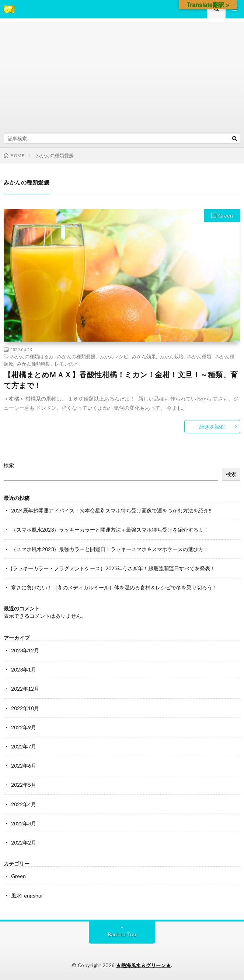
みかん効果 (144, 356)
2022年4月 (24, 804)
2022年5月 (24, 785)
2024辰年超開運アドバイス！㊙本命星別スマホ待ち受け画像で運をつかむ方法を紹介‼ (111, 510)
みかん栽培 (172, 356)
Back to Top (122, 934)
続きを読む (212, 426)
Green (226, 216)
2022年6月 (24, 766)
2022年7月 (24, 746)
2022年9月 (24, 727)
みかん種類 (199, 356)
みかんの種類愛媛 (76, 356)
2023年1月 (24, 669)
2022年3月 (24, 823)
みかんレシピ (114, 356)
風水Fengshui (27, 896)
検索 (9, 465)
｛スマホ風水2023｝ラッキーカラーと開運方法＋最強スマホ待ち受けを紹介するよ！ (110, 530)
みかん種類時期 (34, 364)
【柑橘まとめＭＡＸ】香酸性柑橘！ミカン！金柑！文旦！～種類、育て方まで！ (121, 380)
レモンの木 (67, 364)
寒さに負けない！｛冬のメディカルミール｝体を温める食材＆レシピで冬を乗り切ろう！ (114, 587)
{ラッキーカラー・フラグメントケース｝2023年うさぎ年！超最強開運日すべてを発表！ (113, 568)
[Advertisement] (122, 74)
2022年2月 (24, 842)
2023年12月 (25, 650)
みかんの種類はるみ (32, 356)
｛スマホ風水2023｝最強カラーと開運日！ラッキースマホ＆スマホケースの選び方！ (110, 549)
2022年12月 (25, 689)
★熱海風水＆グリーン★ (144, 965)
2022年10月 (25, 708)
